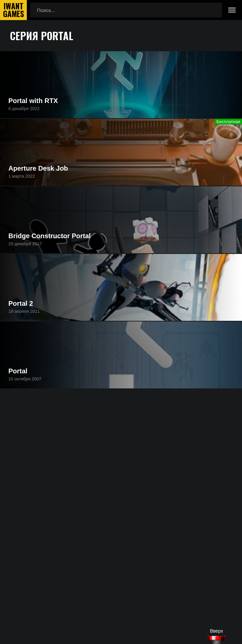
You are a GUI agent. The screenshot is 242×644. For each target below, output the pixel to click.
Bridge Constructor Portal (50, 236)
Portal (18, 371)
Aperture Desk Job (38, 168)
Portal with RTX (33, 101)
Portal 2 (21, 303)
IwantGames (13, 10)
